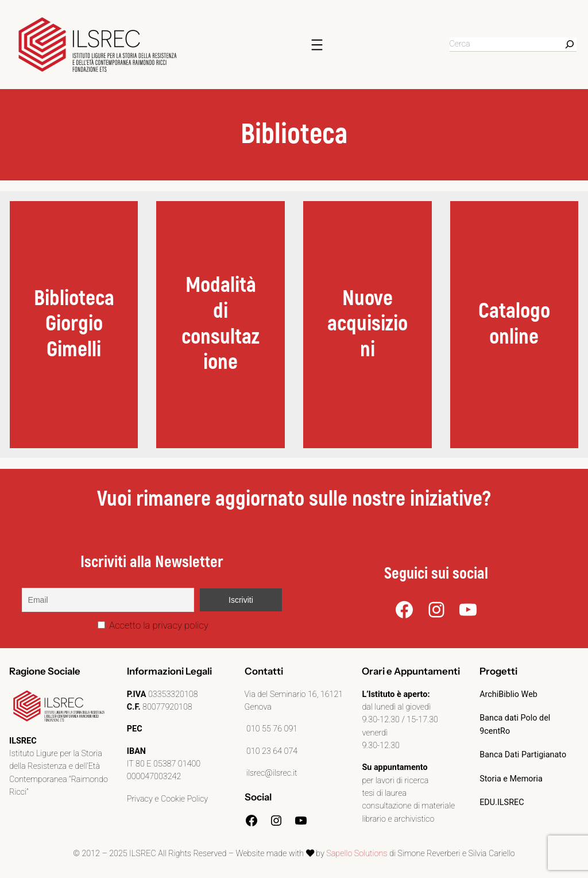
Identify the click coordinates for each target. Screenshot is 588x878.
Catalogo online (514, 324)
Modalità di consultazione (220, 324)
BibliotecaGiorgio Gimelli (74, 324)
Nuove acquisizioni (367, 324)
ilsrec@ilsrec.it (271, 773)
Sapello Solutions (357, 854)
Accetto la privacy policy (153, 625)
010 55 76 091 (271, 729)
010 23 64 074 (271, 751)
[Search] (570, 44)
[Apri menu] (317, 45)
